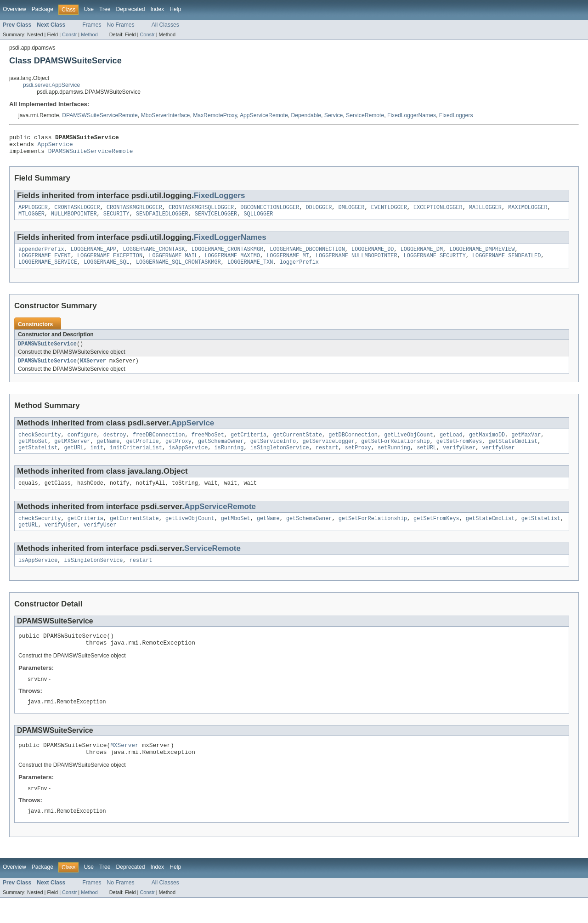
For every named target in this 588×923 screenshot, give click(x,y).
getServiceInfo (273, 453)
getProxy (178, 453)
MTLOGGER (31, 220)
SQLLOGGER (258, 220)
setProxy (358, 461)
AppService (55, 147)
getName (108, 453)
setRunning (394, 461)
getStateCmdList (513, 453)
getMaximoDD (487, 446)
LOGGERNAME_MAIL (173, 263)
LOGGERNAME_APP (94, 256)
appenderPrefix (41, 256)
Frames (92, 25)
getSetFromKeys (459, 453)
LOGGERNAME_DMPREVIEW (482, 256)
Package (42, 9)
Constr (69, 34)
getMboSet (33, 453)
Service (334, 115)
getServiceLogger (328, 453)
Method (89, 34)
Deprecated (131, 9)
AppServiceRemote (264, 115)
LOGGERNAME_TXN (250, 271)
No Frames (121, 25)
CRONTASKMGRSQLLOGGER (201, 212)
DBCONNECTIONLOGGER (270, 212)
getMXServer (72, 453)
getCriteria (249, 446)
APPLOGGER (33, 212)
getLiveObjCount (409, 446)
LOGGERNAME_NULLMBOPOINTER (356, 263)
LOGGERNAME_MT (288, 263)
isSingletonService (280, 461)
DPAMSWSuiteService (47, 353)
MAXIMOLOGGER (528, 212)
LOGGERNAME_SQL (107, 271)
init (96, 461)
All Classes (165, 25)
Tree (105, 9)
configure (82, 446)
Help (175, 9)
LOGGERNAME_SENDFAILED (506, 263)
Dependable (306, 115)
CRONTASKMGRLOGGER (134, 212)
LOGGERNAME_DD (373, 256)
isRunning (229, 461)
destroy (115, 446)
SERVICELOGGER (216, 220)
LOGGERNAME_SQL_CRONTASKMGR (178, 271)
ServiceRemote (365, 115)
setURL (427, 461)
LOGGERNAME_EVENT (45, 263)
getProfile (143, 453)
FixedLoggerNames (412, 115)
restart (327, 461)
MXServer (93, 371)
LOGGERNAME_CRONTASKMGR (227, 256)
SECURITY (116, 220)
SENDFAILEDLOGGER (162, 220)
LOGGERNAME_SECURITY (435, 263)
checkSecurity (40, 446)
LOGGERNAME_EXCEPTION (110, 263)
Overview (14, 9)
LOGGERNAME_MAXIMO (232, 263)
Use (89, 9)
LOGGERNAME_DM (422, 256)
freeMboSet (208, 446)
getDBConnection (353, 446)
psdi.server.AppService (51, 85)
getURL (74, 461)
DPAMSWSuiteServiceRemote (100, 115)
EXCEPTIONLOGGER (438, 212)
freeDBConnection (159, 446)
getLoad (451, 446)
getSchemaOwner (221, 453)
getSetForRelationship (395, 453)
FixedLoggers (456, 115)
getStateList (38, 461)
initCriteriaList (136, 461)
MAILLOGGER (485, 212)
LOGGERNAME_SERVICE (48, 271)
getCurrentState (297, 446)
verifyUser (459, 461)
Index (157, 9)
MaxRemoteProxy (215, 115)
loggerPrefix (299, 271)
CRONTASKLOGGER (77, 212)
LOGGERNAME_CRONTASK (154, 256)
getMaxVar (526, 446)
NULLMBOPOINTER (74, 220)
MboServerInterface (166, 115)
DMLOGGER (352, 212)
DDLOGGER (319, 212)
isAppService (188, 461)
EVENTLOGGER (389, 212)
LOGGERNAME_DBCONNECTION (307, 256)
